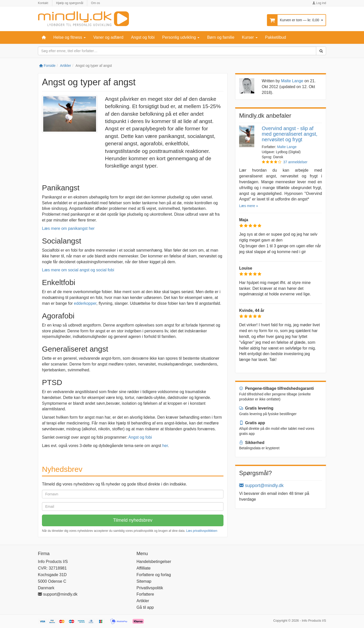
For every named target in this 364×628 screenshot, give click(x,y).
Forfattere (145, 594)
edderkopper (85, 303)
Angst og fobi (143, 37)
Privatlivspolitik (150, 588)
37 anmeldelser (295, 162)
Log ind (319, 3)
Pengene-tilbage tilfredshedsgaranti (277, 388)
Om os (95, 3)
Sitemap (144, 581)
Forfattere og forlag (154, 575)
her (165, 446)
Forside (47, 66)
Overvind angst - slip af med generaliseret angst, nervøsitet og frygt (290, 134)
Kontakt (43, 3)
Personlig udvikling (181, 37)
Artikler (65, 66)
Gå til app (145, 607)
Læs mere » (249, 206)
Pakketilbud (276, 37)
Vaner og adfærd (108, 37)
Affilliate (144, 568)
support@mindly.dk (261, 485)
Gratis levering (256, 408)
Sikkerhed (252, 443)
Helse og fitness (70, 37)
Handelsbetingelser (154, 562)
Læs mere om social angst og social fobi (78, 270)
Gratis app (252, 423)
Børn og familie (221, 37)
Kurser (250, 37)
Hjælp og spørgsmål (70, 3)
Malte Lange (292, 81)
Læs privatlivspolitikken (202, 531)
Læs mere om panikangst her (68, 228)
